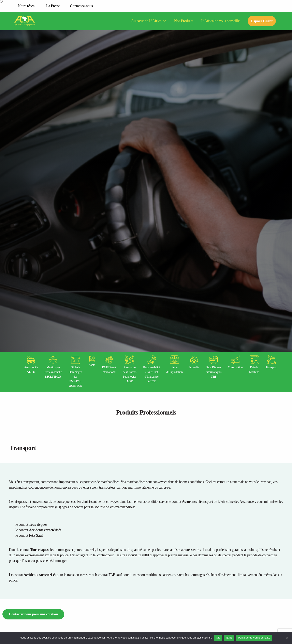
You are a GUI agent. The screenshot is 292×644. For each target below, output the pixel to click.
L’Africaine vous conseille (220, 21)
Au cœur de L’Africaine (148, 21)
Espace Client (262, 21)
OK (218, 638)
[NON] (287, 638)
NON (229, 638)
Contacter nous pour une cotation (33, 614)
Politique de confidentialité (254, 638)
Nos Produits (184, 21)
